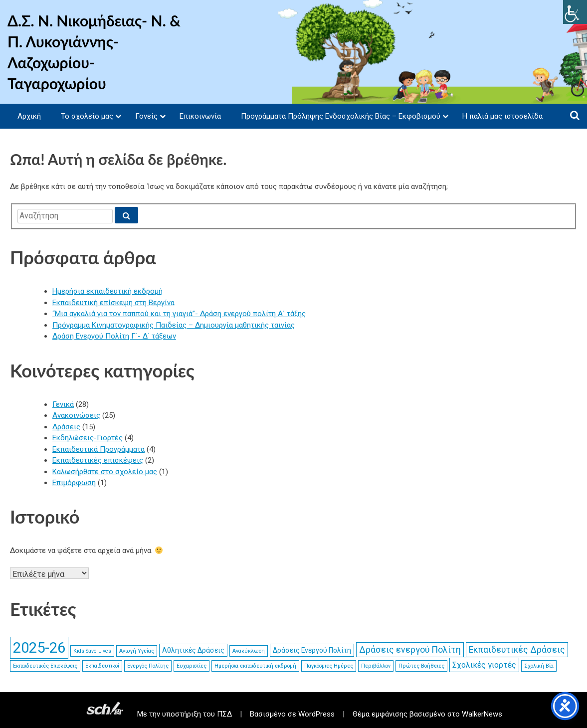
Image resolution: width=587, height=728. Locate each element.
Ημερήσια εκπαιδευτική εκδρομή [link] (107, 291)
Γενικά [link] (63, 404)
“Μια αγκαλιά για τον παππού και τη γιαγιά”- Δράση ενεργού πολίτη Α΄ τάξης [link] (179, 314)
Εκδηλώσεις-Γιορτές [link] (88, 438)
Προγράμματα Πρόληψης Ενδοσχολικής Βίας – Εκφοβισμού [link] (341, 116)
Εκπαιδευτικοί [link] (102, 666)
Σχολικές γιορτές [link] (484, 665)
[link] (575, 12)
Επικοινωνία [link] (200, 116)
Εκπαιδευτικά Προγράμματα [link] (98, 449)
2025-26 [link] (39, 648)
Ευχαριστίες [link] (192, 666)
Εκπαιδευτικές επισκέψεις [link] (98, 460)
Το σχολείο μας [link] (87, 116)
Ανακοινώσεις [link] (76, 415)
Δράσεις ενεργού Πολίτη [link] (410, 650)
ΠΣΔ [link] (224, 714)
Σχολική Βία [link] (539, 666)
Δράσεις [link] (66, 427)
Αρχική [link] (29, 116)
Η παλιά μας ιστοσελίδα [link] (502, 116)
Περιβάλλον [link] (376, 666)
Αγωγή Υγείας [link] (137, 651)
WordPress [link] (316, 714)
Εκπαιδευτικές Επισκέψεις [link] (45, 666)
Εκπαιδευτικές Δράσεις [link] (517, 650)
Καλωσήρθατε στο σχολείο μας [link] (105, 472)
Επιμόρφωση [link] (74, 483)
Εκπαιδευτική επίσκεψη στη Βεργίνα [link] (113, 303)
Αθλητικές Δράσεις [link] (193, 650)
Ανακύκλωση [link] (249, 651)
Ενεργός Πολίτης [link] (148, 666)
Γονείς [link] (146, 116)
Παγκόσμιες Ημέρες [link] (329, 666)
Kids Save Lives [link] (92, 651)
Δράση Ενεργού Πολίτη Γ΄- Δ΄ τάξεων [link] (114, 336)
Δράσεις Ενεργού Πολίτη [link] (312, 650)
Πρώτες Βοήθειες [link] (421, 666)
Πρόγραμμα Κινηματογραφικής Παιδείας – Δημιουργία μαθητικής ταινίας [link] (174, 325)
